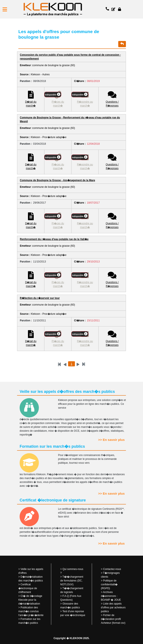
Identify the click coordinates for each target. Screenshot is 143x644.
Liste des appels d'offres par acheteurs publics (113, 608)
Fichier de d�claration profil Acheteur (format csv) (113, 619)
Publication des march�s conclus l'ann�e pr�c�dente (31, 611)
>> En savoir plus (111, 440)
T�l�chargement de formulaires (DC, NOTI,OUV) (72, 581)
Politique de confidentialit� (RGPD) (109, 584)
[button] (5, 9)
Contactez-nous (112, 569)
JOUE (117, 600)
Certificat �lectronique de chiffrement (28, 588)
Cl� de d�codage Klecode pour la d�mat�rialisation (30, 600)
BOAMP (106, 600)
